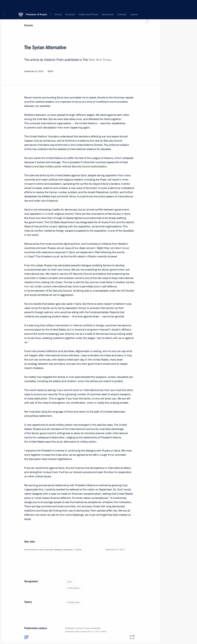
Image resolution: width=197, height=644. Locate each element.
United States (73, 588)
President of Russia (37, 5)
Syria (70, 582)
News (87, 628)
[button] (5, 5)
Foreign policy (74, 602)
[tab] (26, 637)
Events (28, 25)
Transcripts (96, 628)
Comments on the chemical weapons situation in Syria (53, 550)
